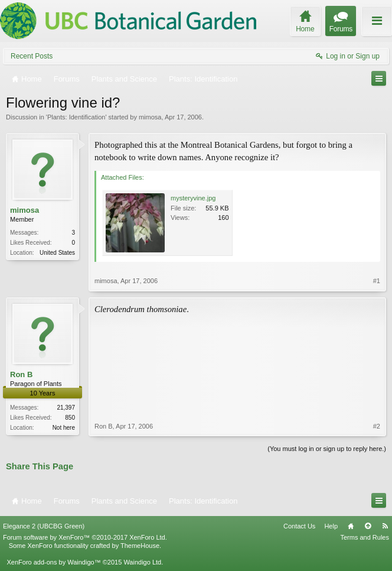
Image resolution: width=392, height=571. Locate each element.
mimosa (150, 117)
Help (331, 526)
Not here (64, 428)
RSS (385, 526)
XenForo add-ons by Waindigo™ (53, 562)
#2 (377, 426)
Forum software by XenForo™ (85, 537)
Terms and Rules (365, 537)
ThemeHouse (140, 546)
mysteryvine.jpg (193, 198)
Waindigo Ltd (142, 562)
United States (57, 253)
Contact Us (299, 526)
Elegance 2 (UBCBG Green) (44, 526)
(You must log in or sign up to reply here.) (327, 449)
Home (351, 526)
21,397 (66, 408)
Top (368, 526)
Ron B (21, 374)
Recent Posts (32, 56)
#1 (377, 281)
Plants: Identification (76, 117)
